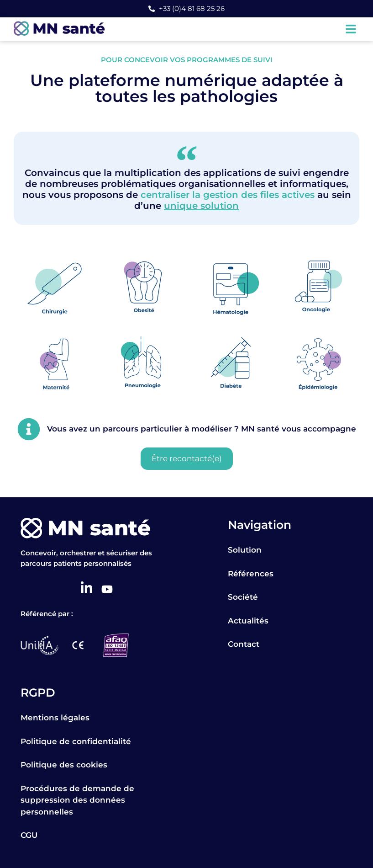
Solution (245, 550)
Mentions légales (55, 718)
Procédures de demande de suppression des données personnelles (77, 800)
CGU (29, 835)
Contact (244, 644)
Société (243, 597)
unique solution (201, 206)
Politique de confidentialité (76, 741)
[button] (351, 29)
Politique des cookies (64, 765)
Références (251, 574)
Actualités (248, 621)
